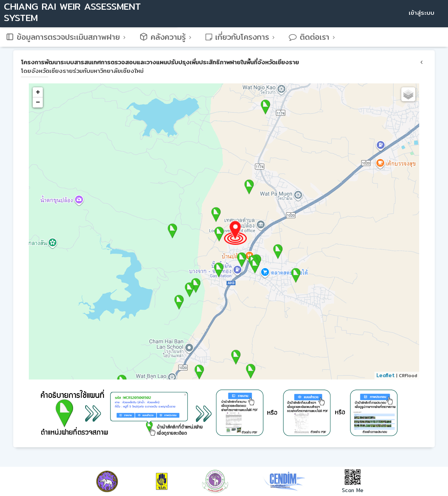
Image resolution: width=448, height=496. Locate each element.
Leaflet (386, 375)
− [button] (38, 102)
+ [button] (38, 92)
